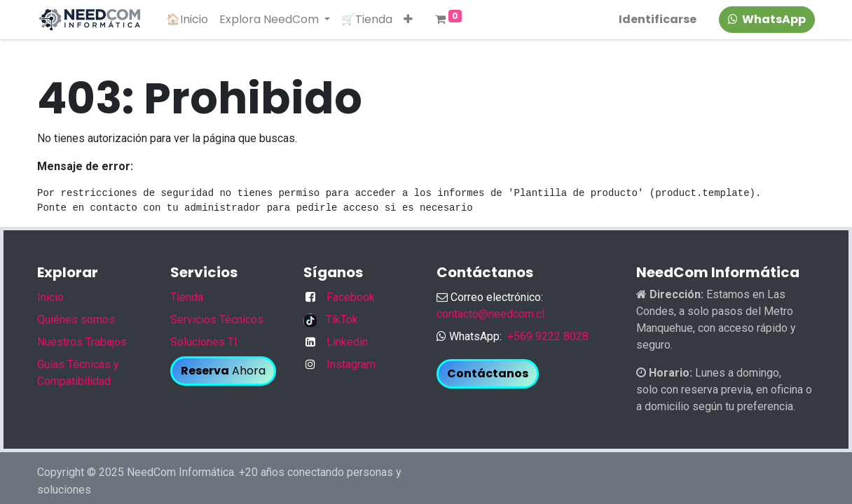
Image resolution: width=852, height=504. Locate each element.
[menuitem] (187, 20)
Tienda (187, 297)
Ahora (223, 371)
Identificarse (658, 19)
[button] (408, 20)
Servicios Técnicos (217, 320)
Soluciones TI (204, 342)
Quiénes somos (76, 320)
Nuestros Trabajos (82, 342)
